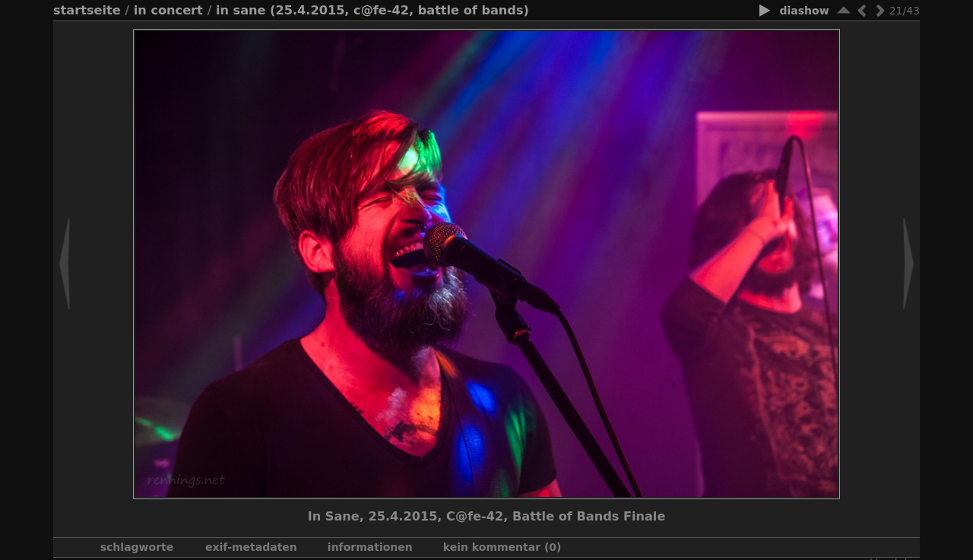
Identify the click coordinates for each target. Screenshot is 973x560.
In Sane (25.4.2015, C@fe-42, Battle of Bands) (372, 10)
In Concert (168, 10)
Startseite (87, 10)
